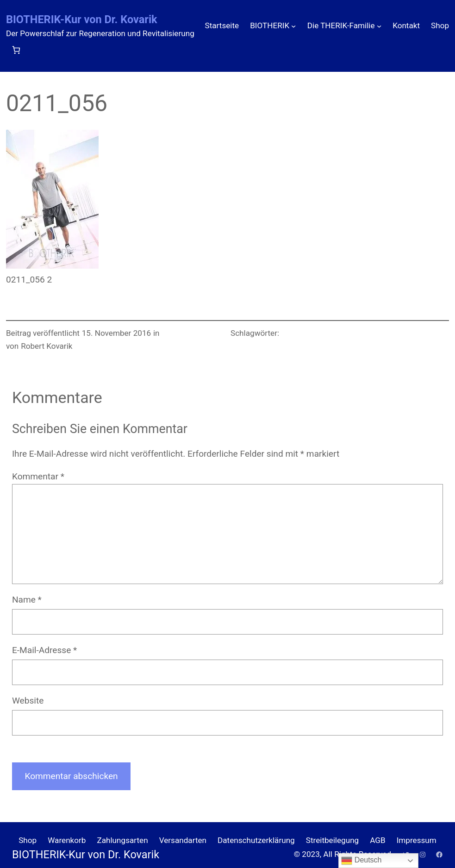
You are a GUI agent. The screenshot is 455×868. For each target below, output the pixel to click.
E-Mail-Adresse (44, 650)
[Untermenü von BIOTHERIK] (293, 26)
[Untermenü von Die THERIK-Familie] (379, 26)
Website (28, 701)
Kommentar (38, 476)
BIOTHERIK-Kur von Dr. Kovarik (82, 19)
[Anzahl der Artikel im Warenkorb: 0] (16, 50)
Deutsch (361, 861)
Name (27, 600)
